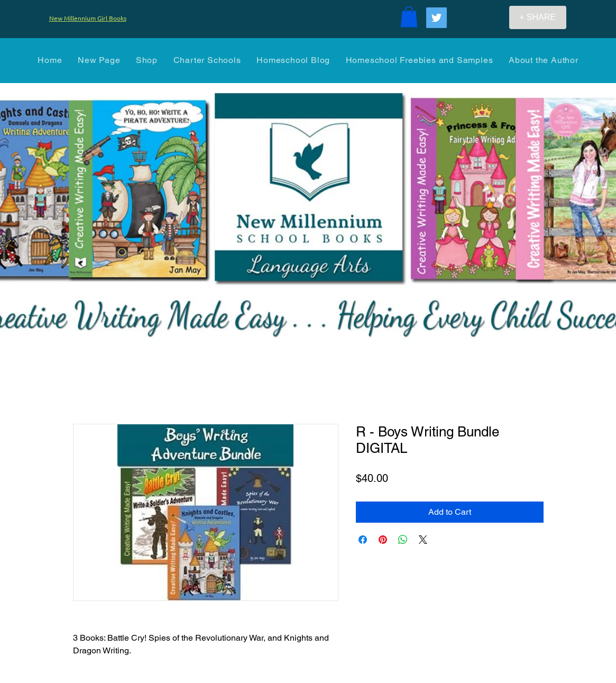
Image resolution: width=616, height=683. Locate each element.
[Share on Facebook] (363, 540)
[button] (409, 17)
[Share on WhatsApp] (403, 540)
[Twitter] (436, 18)
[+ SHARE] (538, 17)
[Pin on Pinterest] (383, 540)
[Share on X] (423, 540)
